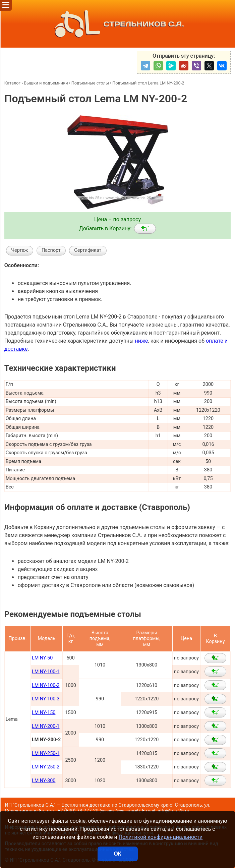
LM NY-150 (44, 713)
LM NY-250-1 (46, 754)
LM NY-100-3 (46, 699)
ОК (117, 854)
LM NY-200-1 (46, 726)
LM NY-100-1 (46, 672)
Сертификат (88, 250)
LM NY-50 (42, 658)
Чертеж (19, 250)
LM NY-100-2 (46, 685)
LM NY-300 (44, 781)
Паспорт (51, 250)
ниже (141, 341)
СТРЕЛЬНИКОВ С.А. (117, 24)
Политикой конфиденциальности (161, 837)
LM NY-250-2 (46, 767)
